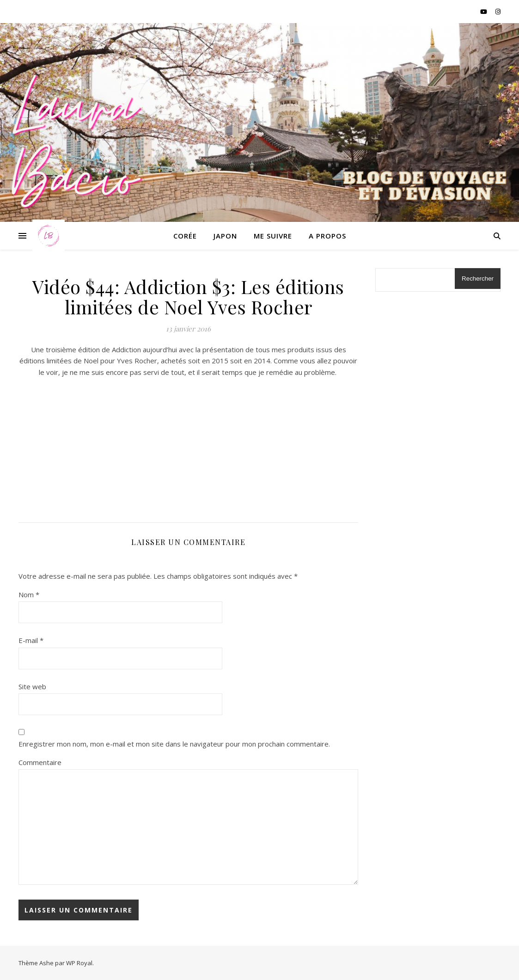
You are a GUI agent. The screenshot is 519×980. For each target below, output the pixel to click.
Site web (32, 686)
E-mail (31, 640)
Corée (185, 236)
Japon (225, 236)
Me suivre (273, 236)
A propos (327, 236)
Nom (29, 594)
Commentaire (40, 762)
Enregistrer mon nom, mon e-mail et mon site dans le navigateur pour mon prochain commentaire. (174, 744)
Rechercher (478, 279)
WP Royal (79, 963)
